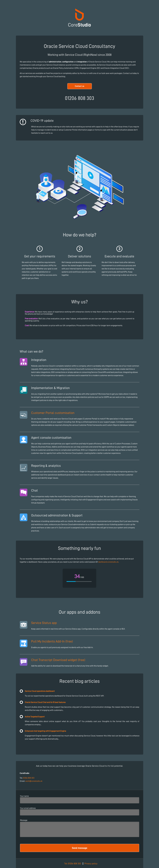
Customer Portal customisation (53, 413)
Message (24, 820)
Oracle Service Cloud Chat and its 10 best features (45, 702)
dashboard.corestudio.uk (108, 562)
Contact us (80, 86)
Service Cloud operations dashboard (40, 691)
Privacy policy (91, 864)
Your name (24, 796)
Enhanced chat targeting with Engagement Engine (45, 731)
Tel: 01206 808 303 (73, 864)
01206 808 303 (29, 778)
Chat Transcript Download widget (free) (58, 660)
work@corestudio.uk (34, 781)
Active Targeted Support (35, 717)
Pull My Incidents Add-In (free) (52, 641)
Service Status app (44, 623)
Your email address (28, 808)
